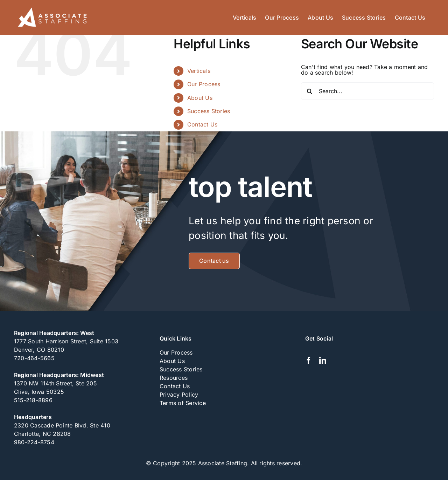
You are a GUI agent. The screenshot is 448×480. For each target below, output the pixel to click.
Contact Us (202, 124)
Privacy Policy (179, 395)
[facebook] (309, 361)
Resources (174, 378)
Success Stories (209, 111)
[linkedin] (323, 361)
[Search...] (367, 91)
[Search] (310, 91)
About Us (200, 98)
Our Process (204, 84)
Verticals (199, 71)
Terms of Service (183, 403)
